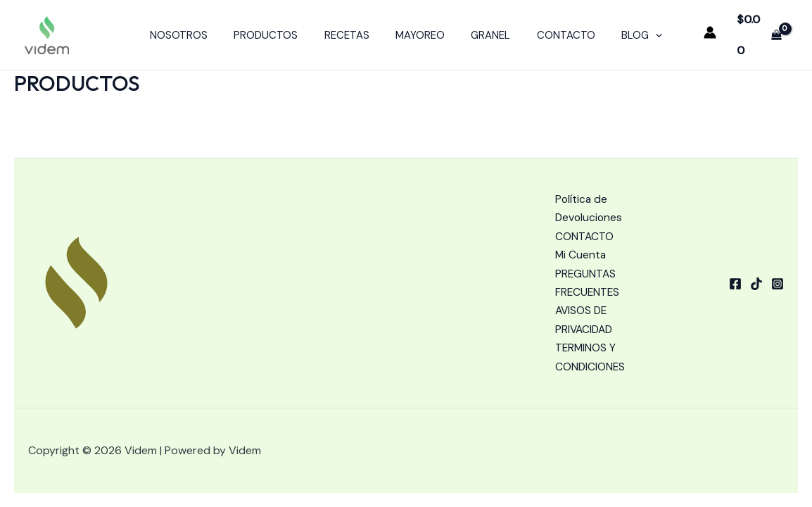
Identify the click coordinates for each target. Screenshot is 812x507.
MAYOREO (420, 30)
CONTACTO (556, 30)
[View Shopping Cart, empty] (758, 30)
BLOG (626, 30)
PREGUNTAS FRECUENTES (588, 280)
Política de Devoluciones (590, 204)
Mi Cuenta (581, 252)
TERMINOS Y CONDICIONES (591, 357)
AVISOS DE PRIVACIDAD (585, 318)
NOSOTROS (194, 30)
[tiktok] (756, 281)
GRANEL (486, 30)
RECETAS (352, 30)
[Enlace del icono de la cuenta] (708, 27)
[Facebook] (735, 281)
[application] (640, 30)
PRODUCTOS (276, 30)
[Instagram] (778, 281)
